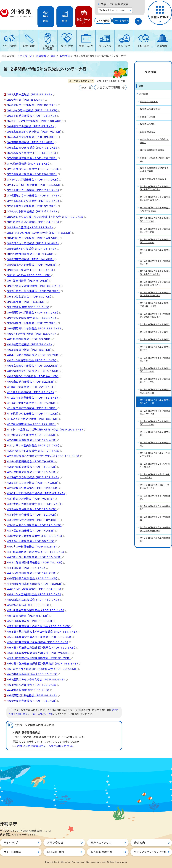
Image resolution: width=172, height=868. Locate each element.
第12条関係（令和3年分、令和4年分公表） (155, 450)
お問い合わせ (55, 843)
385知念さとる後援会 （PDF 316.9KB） (34, 243)
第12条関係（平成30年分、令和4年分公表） (155, 481)
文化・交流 (67, 46)
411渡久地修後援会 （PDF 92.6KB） (32, 392)
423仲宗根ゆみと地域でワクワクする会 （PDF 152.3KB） (45, 456)
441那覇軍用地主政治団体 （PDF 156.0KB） (37, 552)
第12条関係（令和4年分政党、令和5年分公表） (155, 300)
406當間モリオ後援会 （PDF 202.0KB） (34, 366)
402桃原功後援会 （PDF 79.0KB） (31, 344)
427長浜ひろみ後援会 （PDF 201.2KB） (34, 477)
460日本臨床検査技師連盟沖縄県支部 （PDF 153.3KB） (44, 664)
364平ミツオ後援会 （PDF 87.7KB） (32, 126)
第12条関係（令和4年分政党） (155, 319)
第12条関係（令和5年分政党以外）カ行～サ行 (155, 375)
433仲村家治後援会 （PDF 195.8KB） (33, 509)
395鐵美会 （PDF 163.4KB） (28, 302)
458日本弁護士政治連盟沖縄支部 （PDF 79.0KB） (40, 653)
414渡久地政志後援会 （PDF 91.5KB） (33, 408)
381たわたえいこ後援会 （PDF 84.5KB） (34, 222)
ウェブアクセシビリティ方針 (150, 852)
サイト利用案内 (13, 852)
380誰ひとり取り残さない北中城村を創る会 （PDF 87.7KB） (47, 217)
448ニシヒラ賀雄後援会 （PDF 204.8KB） (36, 589)
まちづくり (105, 46)
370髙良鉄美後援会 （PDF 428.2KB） (33, 158)
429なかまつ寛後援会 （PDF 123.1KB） (34, 488)
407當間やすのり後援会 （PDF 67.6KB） (35, 371)
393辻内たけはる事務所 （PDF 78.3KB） (35, 291)
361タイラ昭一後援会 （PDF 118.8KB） (34, 110)
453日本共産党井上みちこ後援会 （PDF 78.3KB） (40, 626)
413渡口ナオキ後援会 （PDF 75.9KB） (33, 403)
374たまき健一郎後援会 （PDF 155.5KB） (36, 185)
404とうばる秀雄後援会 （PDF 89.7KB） (35, 355)
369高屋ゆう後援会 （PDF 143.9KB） (33, 153)
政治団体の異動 (148, 119)
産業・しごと (86, 46)
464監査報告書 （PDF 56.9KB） (30, 690)
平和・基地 (143, 46)
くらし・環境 (10, 46)
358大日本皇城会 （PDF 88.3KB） (31, 94)
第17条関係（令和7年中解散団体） (155, 513)
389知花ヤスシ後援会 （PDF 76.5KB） (33, 265)
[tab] (103, 21)
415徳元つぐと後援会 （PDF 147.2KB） (34, 414)
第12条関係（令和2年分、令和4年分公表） (155, 460)
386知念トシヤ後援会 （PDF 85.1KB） (33, 249)
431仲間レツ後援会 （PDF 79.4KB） (32, 499)
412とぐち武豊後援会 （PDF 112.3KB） (34, 398)
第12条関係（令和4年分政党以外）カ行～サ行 (155, 365)
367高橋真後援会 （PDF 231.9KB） (32, 142)
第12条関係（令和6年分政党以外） (155, 247)
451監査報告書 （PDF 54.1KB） (29, 616)
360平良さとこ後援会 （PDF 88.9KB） (33, 105)
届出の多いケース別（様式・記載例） (154, 136)
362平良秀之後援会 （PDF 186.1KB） (33, 116)
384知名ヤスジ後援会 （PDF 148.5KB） (34, 238)
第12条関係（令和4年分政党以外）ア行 (155, 344)
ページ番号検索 (121, 21)
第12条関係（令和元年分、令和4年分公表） (155, 471)
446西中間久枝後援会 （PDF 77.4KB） (34, 578)
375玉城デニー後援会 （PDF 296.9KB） (34, 190)
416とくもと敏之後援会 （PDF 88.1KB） (34, 419)
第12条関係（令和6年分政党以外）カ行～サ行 (155, 236)
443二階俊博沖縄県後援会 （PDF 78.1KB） (36, 563)
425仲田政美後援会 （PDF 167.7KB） (33, 467)
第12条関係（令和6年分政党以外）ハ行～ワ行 (155, 215)
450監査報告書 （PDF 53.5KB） (30, 605)
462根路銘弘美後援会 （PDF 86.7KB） (34, 674)
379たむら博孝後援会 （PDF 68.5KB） (33, 211)
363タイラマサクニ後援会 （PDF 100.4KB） (36, 121)
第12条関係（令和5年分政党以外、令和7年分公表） (155, 183)
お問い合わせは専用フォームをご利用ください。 (46, 746)
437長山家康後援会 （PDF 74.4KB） (32, 531)
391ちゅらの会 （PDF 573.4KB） (30, 275)
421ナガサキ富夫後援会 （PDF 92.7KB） (35, 445)
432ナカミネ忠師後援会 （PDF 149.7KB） (35, 504)
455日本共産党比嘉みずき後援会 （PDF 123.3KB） (41, 637)
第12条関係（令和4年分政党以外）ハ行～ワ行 (155, 407)
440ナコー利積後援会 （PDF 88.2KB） (33, 547)
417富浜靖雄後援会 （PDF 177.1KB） (33, 424)
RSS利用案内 (56, 852)
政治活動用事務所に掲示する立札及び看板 (154, 165)
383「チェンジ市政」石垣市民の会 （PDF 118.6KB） (41, 233)
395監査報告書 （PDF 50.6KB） (30, 307)
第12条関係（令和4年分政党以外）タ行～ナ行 (155, 386)
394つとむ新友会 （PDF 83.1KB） (31, 297)
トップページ (25, 56)
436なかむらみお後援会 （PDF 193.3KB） (36, 525)
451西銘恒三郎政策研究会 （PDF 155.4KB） (37, 610)
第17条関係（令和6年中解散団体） (155, 503)
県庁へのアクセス (101, 843)
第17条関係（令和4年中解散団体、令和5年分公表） (155, 310)
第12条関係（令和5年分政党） (155, 327)
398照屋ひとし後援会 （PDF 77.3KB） (33, 323)
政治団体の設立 (148, 127)
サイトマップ (11, 843)
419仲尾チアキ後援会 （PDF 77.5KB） (33, 435)
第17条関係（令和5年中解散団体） (155, 492)
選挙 (53, 56)
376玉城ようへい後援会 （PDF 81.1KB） (34, 196)
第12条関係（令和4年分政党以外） (155, 428)
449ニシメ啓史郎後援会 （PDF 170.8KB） (36, 594)
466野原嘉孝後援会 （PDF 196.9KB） (33, 701)
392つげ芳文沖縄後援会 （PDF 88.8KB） (35, 286)
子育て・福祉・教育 (48, 47)
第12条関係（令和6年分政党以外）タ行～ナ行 (155, 225)
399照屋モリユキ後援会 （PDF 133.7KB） (35, 328)
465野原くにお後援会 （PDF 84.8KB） (33, 695)
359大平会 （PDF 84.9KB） (27, 100)
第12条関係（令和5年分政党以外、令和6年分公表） (155, 278)
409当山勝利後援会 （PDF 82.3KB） (32, 382)
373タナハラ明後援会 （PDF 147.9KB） (34, 180)
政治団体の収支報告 (150, 104)
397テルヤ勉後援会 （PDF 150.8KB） (33, 318)
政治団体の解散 (148, 112)
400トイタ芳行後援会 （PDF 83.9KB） (33, 334)
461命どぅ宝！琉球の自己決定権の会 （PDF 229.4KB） (44, 669)
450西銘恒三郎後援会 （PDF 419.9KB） (34, 600)
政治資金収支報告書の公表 (153, 174)
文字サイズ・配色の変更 (115, 4)
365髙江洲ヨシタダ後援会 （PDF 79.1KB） (36, 132)
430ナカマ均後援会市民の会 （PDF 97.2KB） (37, 493)
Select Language (112, 10)
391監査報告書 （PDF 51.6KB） (29, 281)
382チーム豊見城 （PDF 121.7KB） (31, 227)
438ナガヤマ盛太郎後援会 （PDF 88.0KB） (36, 536)
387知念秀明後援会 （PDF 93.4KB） (32, 254)
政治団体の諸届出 (149, 97)
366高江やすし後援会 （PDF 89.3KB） (33, 137)
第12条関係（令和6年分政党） (155, 335)
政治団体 (65, 56)
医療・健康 (29, 46)
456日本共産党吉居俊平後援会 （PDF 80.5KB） (39, 642)
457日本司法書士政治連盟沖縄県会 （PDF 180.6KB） (43, 648)
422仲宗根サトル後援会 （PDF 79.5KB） (35, 451)
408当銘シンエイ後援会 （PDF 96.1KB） (34, 376)
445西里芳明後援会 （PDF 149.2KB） (33, 573)
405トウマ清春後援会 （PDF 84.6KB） (33, 360)
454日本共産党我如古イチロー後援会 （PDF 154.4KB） (43, 632)
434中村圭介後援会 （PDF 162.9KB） (33, 515)
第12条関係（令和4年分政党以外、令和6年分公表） (155, 289)
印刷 (84, 88)
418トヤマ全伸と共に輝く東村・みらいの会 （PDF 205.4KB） (46, 430)
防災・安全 (124, 46)
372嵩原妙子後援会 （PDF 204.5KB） (33, 174)
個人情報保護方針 (102, 852)
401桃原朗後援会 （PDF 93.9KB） (31, 339)
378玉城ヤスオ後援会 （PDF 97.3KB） (33, 206)
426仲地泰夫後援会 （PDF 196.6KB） (33, 472)
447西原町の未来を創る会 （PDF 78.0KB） (36, 584)
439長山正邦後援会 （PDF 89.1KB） (32, 541)
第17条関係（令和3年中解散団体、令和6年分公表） (155, 524)
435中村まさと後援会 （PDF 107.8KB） (34, 520)
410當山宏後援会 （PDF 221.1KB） (31, 387)
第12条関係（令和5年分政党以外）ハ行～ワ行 (155, 418)
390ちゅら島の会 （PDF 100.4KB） (32, 270)
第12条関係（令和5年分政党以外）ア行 (155, 354)
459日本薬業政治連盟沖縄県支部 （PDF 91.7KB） (40, 658)
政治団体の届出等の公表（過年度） (155, 154)
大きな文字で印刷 (108, 88)
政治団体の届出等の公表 (152, 145)
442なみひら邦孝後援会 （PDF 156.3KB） (36, 557)
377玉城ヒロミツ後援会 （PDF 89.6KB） (34, 201)
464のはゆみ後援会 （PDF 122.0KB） (33, 685)
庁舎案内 (140, 843)
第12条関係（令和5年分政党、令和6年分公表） (155, 204)
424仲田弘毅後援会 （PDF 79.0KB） (32, 461)
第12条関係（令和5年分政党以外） (155, 439)
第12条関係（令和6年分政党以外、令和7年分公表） (155, 193)
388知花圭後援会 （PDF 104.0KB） (32, 259)
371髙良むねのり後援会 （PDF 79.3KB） (35, 169)
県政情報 (162, 46)
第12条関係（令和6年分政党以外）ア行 (155, 257)
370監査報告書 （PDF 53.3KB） (30, 164)
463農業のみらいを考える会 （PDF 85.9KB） (37, 680)
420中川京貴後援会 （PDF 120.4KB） (33, 440)
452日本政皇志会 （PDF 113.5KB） (32, 621)
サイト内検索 (103, 21)
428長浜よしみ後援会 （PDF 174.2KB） (34, 483)
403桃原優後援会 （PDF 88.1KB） (31, 350)
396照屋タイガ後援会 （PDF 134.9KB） (34, 313)
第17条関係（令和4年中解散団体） (155, 535)
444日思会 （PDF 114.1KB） (27, 568)
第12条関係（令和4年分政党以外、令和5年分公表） (155, 268)
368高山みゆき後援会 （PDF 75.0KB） (34, 148)
